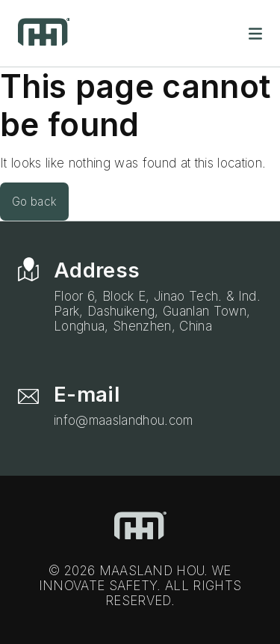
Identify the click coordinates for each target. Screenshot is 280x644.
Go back (34, 202)
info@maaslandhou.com (124, 420)
